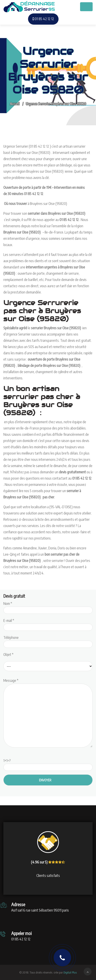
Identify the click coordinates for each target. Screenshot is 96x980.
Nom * (48, 607)
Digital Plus (70, 972)
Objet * (8, 655)
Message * (48, 713)
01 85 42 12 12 (43, 19)
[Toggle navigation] (86, 7)
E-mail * (48, 624)
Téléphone (48, 641)
